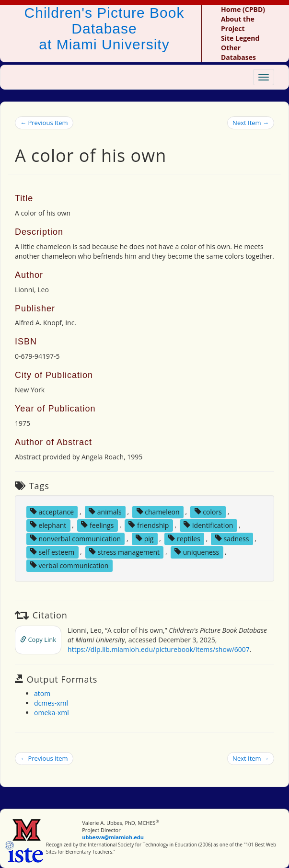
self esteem (52, 552)
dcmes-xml (51, 703)
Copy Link (38, 640)
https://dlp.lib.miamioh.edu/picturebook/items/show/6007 (159, 649)
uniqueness (197, 552)
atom (42, 693)
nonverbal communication (75, 538)
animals (105, 511)
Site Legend (240, 38)
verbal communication (69, 565)
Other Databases (238, 52)
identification (208, 525)
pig (144, 538)
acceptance (52, 511)
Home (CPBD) (243, 9)
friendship (149, 525)
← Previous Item (44, 123)
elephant (48, 525)
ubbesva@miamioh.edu (113, 837)
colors (208, 511)
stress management (124, 552)
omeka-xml (52, 713)
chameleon (158, 511)
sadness (232, 538)
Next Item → (251, 123)
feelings (97, 525)
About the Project (238, 24)
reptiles (184, 538)
